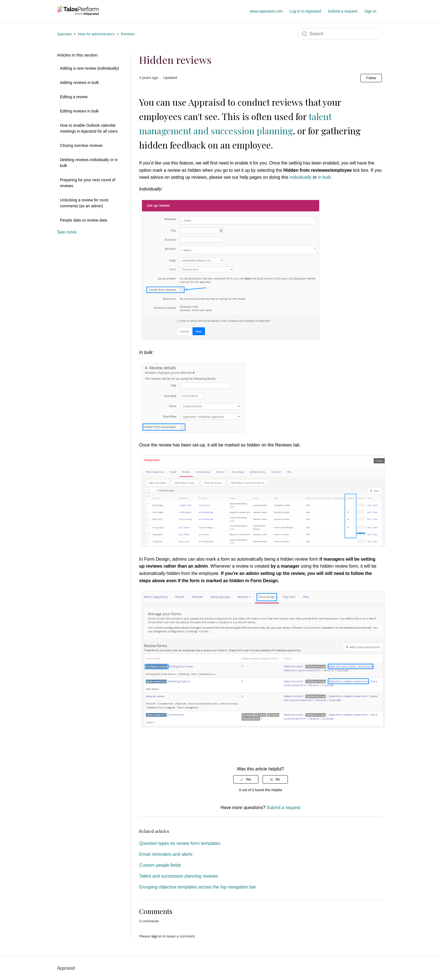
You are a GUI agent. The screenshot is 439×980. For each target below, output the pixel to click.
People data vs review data (83, 220)
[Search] (340, 34)
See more (67, 232)
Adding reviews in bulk (79, 83)
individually (300, 177)
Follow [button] (371, 78)
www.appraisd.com (266, 11)
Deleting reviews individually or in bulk (89, 163)
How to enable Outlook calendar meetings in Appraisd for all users (89, 128)
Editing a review (74, 97)
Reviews (128, 34)
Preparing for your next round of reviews (88, 183)
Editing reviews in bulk (79, 111)
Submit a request (343, 11)
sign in (157, 936)
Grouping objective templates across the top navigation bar (198, 887)
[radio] (246, 779)
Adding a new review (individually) (89, 68)
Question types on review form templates (180, 843)
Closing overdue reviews (81, 145)
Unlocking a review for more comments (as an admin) (84, 203)
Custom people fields (160, 865)
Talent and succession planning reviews (178, 876)
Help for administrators (96, 34)
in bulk (324, 177)
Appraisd (64, 34)
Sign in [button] (370, 11)
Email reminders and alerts (166, 854)
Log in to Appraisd (305, 11)
